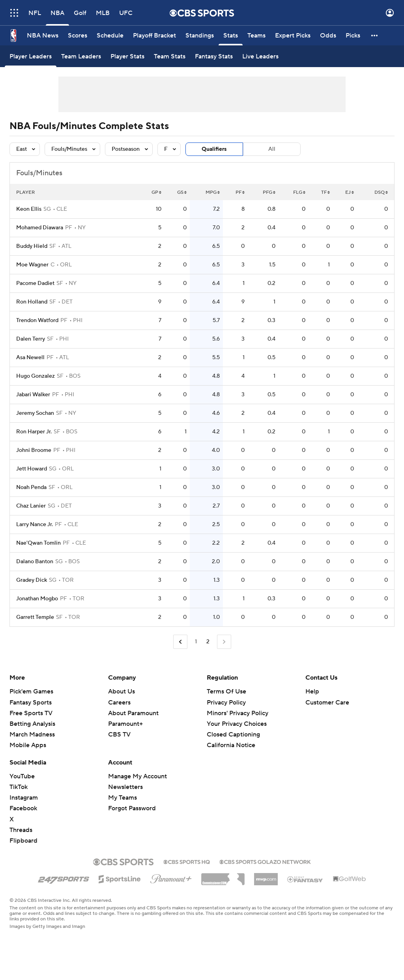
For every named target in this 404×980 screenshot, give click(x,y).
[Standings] (200, 36)
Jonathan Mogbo (37, 599)
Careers (119, 703)
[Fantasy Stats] (214, 56)
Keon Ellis (29, 209)
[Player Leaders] (31, 56)
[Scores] (78, 36)
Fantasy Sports (31, 703)
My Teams (123, 798)
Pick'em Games (31, 691)
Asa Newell (30, 358)
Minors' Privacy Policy (238, 713)
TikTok (19, 787)
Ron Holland (32, 302)
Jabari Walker (33, 395)
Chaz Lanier (31, 506)
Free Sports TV (31, 713)
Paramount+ (125, 724)
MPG (213, 192)
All (272, 149)
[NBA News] (43, 36)
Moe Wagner (32, 265)
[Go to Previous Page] (180, 642)
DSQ (381, 192)
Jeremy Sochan (35, 413)
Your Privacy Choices (237, 724)
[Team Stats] (170, 56)
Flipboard (23, 841)
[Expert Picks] (293, 36)
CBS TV (119, 735)
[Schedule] (110, 36)
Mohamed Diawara (40, 228)
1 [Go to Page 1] (196, 642)
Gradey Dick (32, 580)
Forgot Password (132, 808)
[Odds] (328, 36)
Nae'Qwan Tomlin (38, 543)
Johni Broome (34, 450)
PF (240, 192)
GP (156, 192)
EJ (350, 192)
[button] (375, 36)
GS (182, 192)
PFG (269, 192)
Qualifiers (214, 149)
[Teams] (256, 36)
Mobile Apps (28, 745)
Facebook (23, 808)
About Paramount (133, 713)
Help (312, 691)
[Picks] (353, 36)
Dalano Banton (35, 562)
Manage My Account (137, 776)
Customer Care (327, 703)
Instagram (24, 798)
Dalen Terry (31, 339)
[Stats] (231, 36)
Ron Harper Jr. (34, 432)
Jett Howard (32, 469)
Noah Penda (31, 487)
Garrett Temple (35, 617)
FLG (299, 192)
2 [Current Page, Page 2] (208, 642)
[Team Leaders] (81, 56)
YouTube (22, 776)
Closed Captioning (233, 735)
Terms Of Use (226, 691)
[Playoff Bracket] (154, 36)
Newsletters (125, 787)
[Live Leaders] (260, 56)
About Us (122, 691)
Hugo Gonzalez (36, 376)
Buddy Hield (32, 246)
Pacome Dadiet (35, 283)
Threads (21, 830)
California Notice (231, 745)
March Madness (32, 735)
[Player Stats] (127, 56)
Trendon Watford (37, 320)
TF (325, 192)
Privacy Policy (226, 703)
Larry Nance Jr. (35, 525)
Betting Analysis (32, 724)
